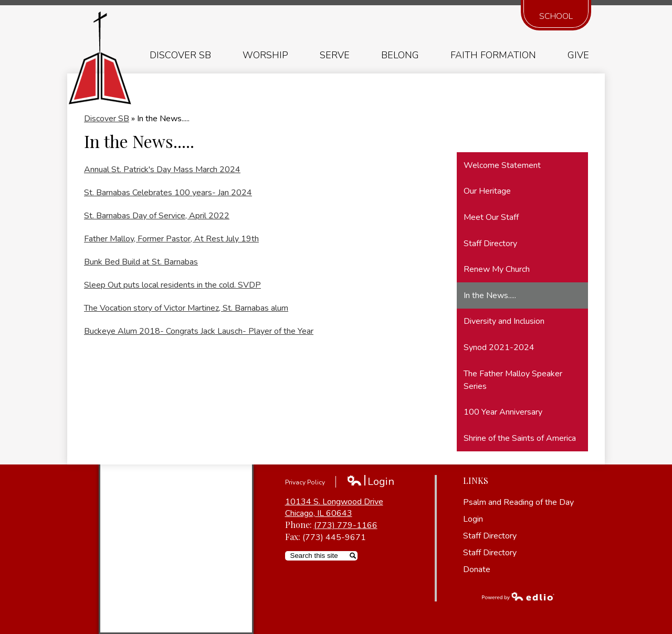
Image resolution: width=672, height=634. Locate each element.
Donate (477, 569)
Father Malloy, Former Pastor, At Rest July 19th (171, 239)
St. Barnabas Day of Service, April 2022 (157, 216)
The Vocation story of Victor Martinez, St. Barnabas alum (186, 308)
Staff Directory (490, 536)
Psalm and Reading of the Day (518, 502)
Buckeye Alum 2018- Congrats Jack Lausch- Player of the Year (199, 331)
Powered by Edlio (518, 596)
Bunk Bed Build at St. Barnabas (141, 262)
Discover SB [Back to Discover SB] (107, 119)
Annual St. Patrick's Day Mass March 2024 (162, 170)
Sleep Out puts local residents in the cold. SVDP (172, 285)
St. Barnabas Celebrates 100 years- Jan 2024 (168, 193)
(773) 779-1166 (346, 525)
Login (370, 482)
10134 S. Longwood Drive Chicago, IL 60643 (334, 508)
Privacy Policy (305, 482)
